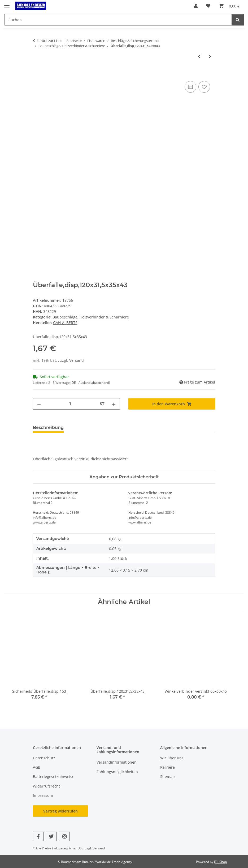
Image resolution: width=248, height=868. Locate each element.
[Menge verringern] (39, 404)
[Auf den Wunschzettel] (204, 87)
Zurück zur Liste (49, 41)
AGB (37, 767)
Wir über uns (172, 758)
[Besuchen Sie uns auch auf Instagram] (64, 836)
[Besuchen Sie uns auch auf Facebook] (38, 836)
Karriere (167, 767)
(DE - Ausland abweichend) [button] (90, 383)
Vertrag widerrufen (60, 811)
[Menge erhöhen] (114, 404)
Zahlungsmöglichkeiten (117, 772)
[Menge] (70, 404)
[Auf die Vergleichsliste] (190, 87)
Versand (77, 360)
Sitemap (167, 776)
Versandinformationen (117, 762)
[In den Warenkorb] (37, 74)
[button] (196, 6)
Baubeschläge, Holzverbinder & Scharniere (91, 317)
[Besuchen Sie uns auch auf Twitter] (51, 836)
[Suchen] (238, 20)
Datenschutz (44, 758)
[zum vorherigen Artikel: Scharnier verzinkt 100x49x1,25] (199, 56)
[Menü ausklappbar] (7, 3)
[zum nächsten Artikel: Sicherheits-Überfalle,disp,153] (210, 56)
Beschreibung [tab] (48, 427)
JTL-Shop (220, 862)
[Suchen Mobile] (118, 20)
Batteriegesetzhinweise (54, 776)
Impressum (43, 795)
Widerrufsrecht (46, 786)
